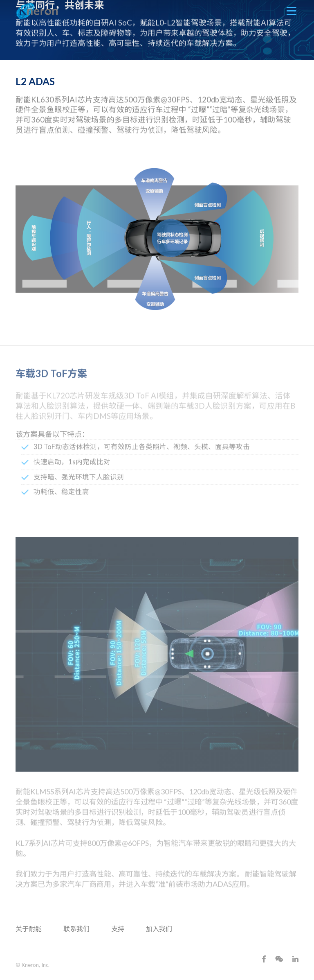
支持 (118, 929)
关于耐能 (29, 929)
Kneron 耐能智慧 (37, 11)
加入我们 (159, 929)
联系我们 (76, 929)
